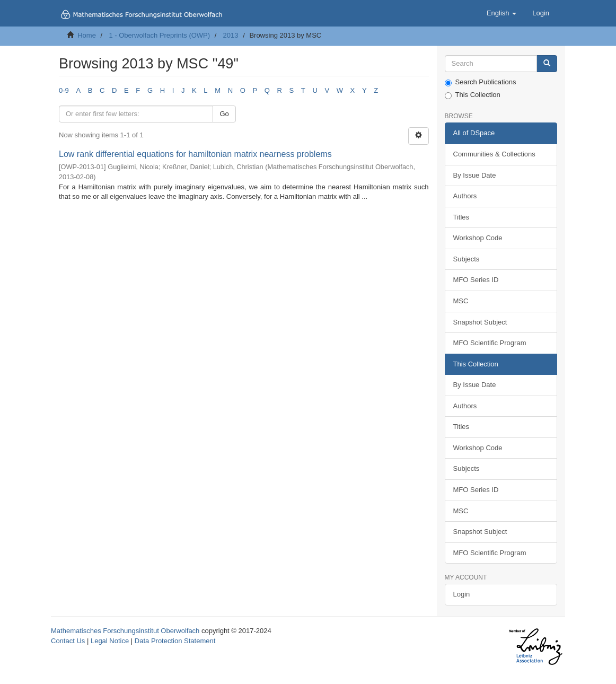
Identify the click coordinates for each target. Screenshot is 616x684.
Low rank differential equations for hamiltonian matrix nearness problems (195, 154)
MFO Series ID (476, 280)
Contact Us (68, 641)
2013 (231, 35)
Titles (461, 217)
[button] (501, 13)
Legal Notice (110, 641)
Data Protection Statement (175, 641)
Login (462, 594)
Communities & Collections (494, 154)
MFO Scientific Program (490, 343)
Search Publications (481, 82)
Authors (465, 196)
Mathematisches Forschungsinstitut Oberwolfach (125, 631)
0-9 (64, 90)
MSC (461, 301)
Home (87, 35)
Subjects (467, 259)
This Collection (473, 95)
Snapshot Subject (480, 322)
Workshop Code (478, 238)
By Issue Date (475, 175)
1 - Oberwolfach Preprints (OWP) (159, 35)
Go (224, 114)
